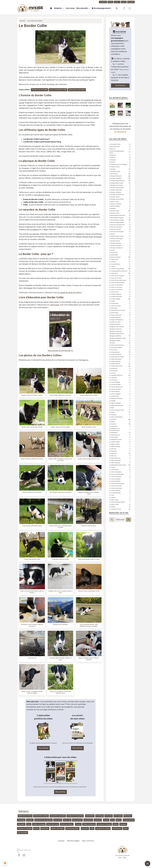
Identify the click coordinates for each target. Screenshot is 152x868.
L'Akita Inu (120, 149)
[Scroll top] (148, 864)
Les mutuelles (23, 833)
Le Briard (120, 250)
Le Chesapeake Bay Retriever (120, 271)
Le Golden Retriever (120, 355)
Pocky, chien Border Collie (32, 559)
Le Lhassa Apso (120, 396)
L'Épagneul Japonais (120, 331)
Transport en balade (25, 828)
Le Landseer (120, 378)
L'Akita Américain (120, 147)
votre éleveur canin (42, 195)
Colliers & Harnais (89, 824)
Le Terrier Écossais (120, 479)
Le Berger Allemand (120, 176)
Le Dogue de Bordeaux (120, 320)
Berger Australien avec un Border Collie (89, 493)
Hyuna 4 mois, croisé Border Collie (89, 591)
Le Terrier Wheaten (120, 493)
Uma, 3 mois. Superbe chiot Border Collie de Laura (60, 692)
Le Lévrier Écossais (120, 385)
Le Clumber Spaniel (120, 294)
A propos (61, 841)
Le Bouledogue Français (120, 220)
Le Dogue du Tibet (120, 322)
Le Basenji (120, 160)
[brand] (31, 8)
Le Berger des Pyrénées (120, 199)
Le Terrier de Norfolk (120, 486)
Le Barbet (120, 158)
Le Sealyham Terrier (120, 440)
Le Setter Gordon (120, 444)
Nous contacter (88, 841)
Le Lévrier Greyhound (120, 387)
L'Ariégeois (120, 155)
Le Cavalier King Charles (120, 269)
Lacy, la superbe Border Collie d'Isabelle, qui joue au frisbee (89, 625)
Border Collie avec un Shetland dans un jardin (60, 527)
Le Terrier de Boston (120, 477)
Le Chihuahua (120, 273)
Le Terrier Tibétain (120, 491)
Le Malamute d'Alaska (120, 399)
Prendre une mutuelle (39, 90)
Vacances (85, 828)
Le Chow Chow (120, 292)
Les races (70, 8)
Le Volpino (120, 498)
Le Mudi (120, 408)
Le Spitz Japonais (120, 463)
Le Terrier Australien (120, 472)
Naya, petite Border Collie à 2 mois (89, 559)
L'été (92, 828)
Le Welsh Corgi (120, 500)
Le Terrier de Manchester (120, 484)
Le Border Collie (120, 211)
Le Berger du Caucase (120, 185)
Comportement (129, 820)
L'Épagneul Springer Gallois (120, 338)
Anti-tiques (118, 816)
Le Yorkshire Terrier (120, 509)
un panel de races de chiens (69, 293)
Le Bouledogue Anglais (120, 218)
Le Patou (120, 413)
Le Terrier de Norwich (120, 488)
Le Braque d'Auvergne (120, 239)
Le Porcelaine (120, 426)
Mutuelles (131, 2)
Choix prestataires (72, 828)
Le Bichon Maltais (120, 206)
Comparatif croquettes (75, 816)
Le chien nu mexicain (120, 290)
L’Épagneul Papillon (120, 336)
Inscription (103, 2)
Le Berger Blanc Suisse (120, 183)
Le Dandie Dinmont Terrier (120, 311)
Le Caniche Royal (120, 264)
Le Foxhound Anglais (120, 348)
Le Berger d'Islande (120, 192)
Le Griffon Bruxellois (120, 359)
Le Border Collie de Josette (60, 559)
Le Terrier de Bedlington (120, 474)
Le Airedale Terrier (120, 144)
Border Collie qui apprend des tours (89, 459)
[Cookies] (5, 863)
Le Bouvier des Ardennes (120, 225)
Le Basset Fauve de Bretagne (120, 165)
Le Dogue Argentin (120, 318)
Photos (110, 2)
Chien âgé (67, 820)
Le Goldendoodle (120, 352)
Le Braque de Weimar (120, 248)
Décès (126, 828)
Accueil (22, 21)
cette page (55, 305)
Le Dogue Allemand (120, 315)
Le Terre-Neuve (120, 470)
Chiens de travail (53, 824)
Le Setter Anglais (120, 442)
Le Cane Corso (120, 260)
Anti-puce (109, 816)
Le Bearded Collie (120, 172)
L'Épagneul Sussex (120, 341)
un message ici (120, 132)
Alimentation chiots (25, 816)
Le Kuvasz (120, 373)
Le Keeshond (120, 368)
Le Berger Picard (120, 197)
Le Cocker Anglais (120, 299)
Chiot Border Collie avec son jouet (60, 395)
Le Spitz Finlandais (120, 460)
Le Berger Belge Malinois (120, 181)
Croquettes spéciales (58, 816)
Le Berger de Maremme (120, 195)
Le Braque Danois (120, 241)
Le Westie (120, 507)
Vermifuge (100, 816)
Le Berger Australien (120, 178)
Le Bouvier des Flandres (120, 232)
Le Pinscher (120, 419)
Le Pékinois (120, 415)
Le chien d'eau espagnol (120, 276)
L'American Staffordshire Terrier (120, 152)
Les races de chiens (35, 21)
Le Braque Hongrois (120, 246)
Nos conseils (82, 8)
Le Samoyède (120, 437)
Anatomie (98, 820)
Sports (119, 820)
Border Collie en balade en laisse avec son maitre (60, 460)
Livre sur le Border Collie (58, 90)
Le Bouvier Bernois (120, 229)
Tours (29, 824)
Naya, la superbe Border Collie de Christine (89, 659)
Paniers (78, 824)
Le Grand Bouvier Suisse (120, 357)
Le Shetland (120, 451)
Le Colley (120, 301)
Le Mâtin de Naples (120, 403)
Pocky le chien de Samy (89, 526)
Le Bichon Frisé (120, 202)
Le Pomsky (120, 424)
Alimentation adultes (41, 816)
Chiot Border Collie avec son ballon (60, 492)
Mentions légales (73, 841)
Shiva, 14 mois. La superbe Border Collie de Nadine (32, 692)
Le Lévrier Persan (120, 392)
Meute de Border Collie (89, 427)
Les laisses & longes (104, 824)
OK (128, 520)
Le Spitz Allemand (120, 458)
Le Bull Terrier (120, 253)
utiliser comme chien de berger (89, 237)
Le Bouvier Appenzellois (120, 223)
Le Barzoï (120, 162)
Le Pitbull (120, 422)
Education (21, 824)
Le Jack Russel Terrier (120, 366)
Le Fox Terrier (120, 350)
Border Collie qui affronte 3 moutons (32, 459)
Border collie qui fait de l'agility (60, 427)
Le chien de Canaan (120, 278)
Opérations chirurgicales (43, 820)
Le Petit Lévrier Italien (120, 417)
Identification (117, 828)
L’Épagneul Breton (120, 324)
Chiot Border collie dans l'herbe (32, 526)
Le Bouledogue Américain (120, 215)
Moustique (128, 816)
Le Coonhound (120, 304)
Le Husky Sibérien (120, 364)
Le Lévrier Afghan (120, 382)
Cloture (36, 828)
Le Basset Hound (120, 167)
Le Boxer (120, 234)
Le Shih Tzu (120, 456)
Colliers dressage (39, 824)
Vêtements (45, 828)
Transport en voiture (103, 828)
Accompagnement (101, 8)
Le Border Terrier (120, 213)
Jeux (112, 820)
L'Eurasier (120, 343)
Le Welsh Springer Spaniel (120, 502)
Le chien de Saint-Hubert (120, 283)
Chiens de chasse (67, 824)
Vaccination (90, 816)
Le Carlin (120, 267)
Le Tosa (120, 495)
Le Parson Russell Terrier (120, 410)
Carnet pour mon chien (77, 90)
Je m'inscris (120, 85)
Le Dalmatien (120, 308)
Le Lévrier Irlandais (120, 389)
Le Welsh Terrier (120, 505)
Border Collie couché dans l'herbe (32, 427)
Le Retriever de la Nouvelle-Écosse (120, 429)
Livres (116, 2)
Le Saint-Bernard (120, 435)
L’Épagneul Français (120, 329)
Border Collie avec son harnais (32, 492)
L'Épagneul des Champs (120, 327)
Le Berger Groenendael (120, 188)
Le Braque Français (120, 243)
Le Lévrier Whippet (120, 394)
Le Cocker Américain (120, 297)
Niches (116, 824)
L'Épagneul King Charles (120, 334)
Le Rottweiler (120, 433)
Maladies (30, 820)
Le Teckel (120, 468)
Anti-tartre (58, 820)
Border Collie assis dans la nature (32, 395)
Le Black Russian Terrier (120, 236)
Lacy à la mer (32, 658)
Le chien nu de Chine (120, 287)
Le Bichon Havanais (120, 204)
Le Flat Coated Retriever (120, 345)
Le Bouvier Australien (120, 227)
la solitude (35, 234)
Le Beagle (120, 169)
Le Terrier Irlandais (120, 481)
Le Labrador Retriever (120, 375)
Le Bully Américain (120, 257)
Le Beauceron (120, 174)
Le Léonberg (120, 380)
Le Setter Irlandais (120, 447)
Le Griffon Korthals (120, 362)
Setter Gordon (66, 113)
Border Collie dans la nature (89, 395)
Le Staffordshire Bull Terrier (120, 465)
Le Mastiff (120, 401)
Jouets (106, 820)
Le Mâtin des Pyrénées (120, 406)
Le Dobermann (120, 313)
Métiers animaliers (58, 828)
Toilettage (21, 820)
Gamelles (123, 824)
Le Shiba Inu (120, 454)
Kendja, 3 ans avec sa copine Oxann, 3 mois (60, 592)
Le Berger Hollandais (120, 190)
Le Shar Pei (120, 449)
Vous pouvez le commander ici (60, 351)
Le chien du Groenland (120, 285)
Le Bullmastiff (120, 255)
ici (87, 360)
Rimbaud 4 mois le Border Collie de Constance (32, 625)
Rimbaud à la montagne (60, 624)
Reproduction (77, 820)
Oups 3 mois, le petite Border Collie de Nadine (32, 592)
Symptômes (88, 820)
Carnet (124, 2)
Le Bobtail (120, 209)
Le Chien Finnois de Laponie (120, 280)
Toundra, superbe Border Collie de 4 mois (60, 659)
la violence (35, 230)
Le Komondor (120, 371)
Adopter (58, 8)
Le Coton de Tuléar (120, 306)
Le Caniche (120, 262)
